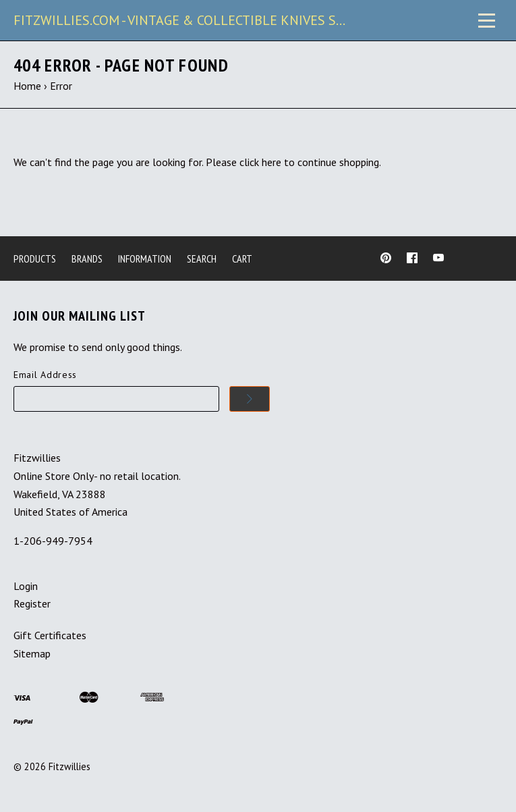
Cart (242, 259)
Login (26, 586)
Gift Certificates (50, 635)
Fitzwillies (69, 766)
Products (35, 259)
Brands (87, 259)
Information (145, 259)
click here (260, 162)
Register (32, 603)
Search (202, 259)
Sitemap (32, 653)
